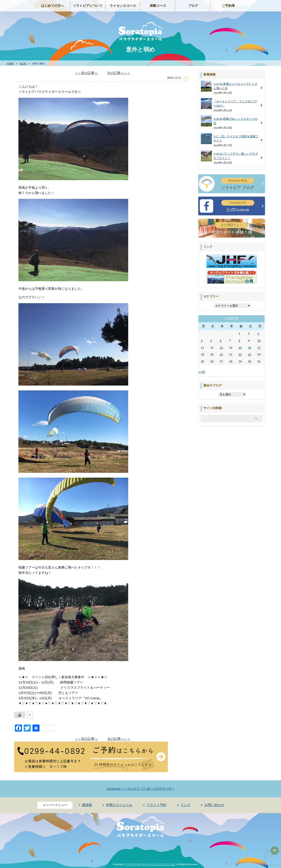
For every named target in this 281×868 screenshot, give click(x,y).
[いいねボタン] (20, 715)
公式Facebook (238, 206)
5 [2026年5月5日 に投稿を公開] (211, 341)
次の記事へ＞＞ (119, 73)
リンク (185, 805)
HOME (10, 63)
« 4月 (202, 372)
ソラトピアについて (88, 6)
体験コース (158, 6)
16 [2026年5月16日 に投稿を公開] (250, 348)
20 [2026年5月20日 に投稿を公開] (221, 354)
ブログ (193, 6)
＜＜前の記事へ (86, 73)
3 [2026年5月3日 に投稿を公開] (258, 334)
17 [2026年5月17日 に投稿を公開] (259, 348)
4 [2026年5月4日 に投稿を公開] (202, 341)
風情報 (87, 805)
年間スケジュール (119, 805)
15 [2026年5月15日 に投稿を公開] (240, 348)
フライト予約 (157, 805)
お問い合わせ (214, 805)
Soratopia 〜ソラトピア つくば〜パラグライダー (141, 789)
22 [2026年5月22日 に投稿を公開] (240, 354)
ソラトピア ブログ (238, 184)
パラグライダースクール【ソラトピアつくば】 (150, 864)
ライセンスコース (123, 6)
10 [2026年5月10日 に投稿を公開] (259, 341)
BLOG (23, 63)
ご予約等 (228, 6)
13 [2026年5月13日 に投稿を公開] (221, 348)
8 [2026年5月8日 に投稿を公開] (239, 341)
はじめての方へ (53, 6)
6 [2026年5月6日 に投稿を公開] (221, 341)
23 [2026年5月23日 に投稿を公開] (250, 354)
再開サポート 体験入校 (231, 228)
